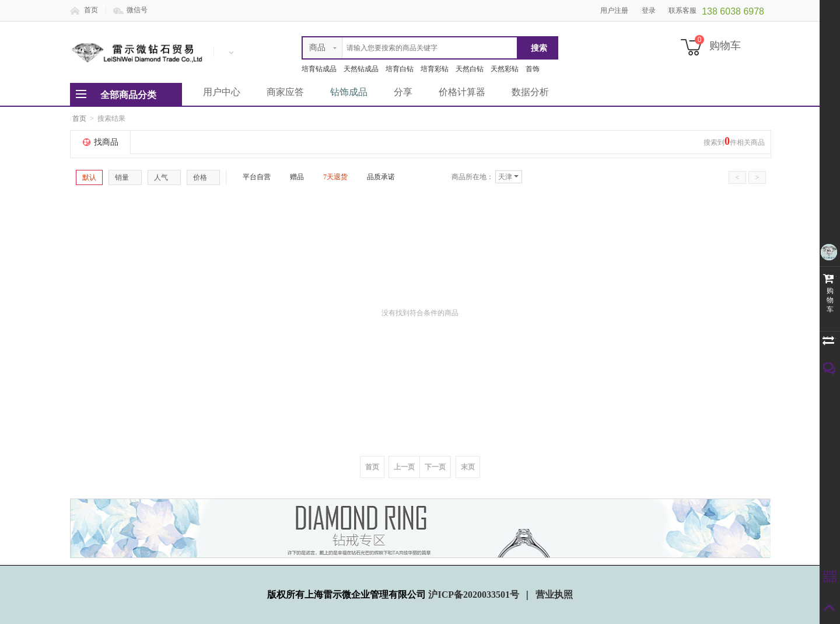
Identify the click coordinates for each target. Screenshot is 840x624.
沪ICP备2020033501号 (475, 595)
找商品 (106, 142)
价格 (203, 177)
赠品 (292, 177)
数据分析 (530, 92)
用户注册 (614, 11)
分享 (403, 92)
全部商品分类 (128, 95)
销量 (125, 177)
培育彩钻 (435, 69)
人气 (164, 177)
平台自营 (252, 177)
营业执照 (554, 595)
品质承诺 (376, 177)
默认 (89, 177)
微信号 (137, 10)
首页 (91, 10)
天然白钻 (470, 69)
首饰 (533, 69)
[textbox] (410, 48)
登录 (649, 11)
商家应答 (285, 92)
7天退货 (331, 177)
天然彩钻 (505, 69)
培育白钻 (400, 69)
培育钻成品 (319, 69)
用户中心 (222, 92)
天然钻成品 (361, 69)
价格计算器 (462, 92)
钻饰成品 (349, 92)
